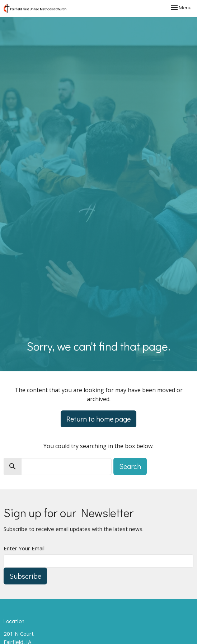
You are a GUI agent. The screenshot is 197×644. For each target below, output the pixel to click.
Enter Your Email (24, 548)
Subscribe (25, 576)
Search (130, 466)
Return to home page (98, 419)
